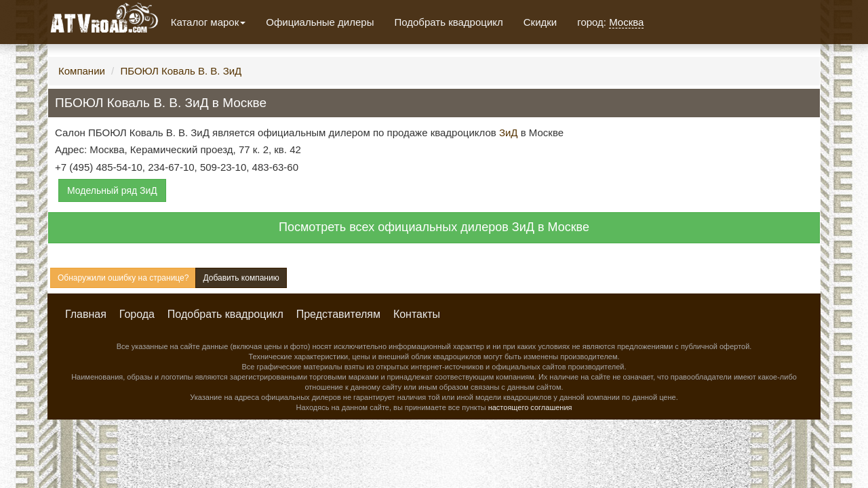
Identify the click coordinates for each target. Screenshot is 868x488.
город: (610, 22)
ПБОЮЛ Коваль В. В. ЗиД (181, 71)
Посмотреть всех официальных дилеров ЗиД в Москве (434, 227)
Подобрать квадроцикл (448, 22)
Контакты (417, 314)
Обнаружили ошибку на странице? (123, 278)
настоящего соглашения (530, 407)
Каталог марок (209, 22)
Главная (86, 314)
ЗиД (509, 133)
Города (137, 314)
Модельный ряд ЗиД (112, 190)
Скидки (540, 22)
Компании (82, 71)
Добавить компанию (241, 278)
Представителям (338, 314)
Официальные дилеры (320, 22)
